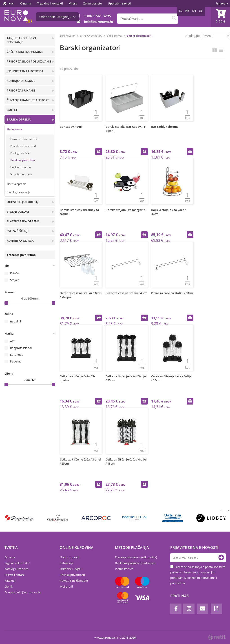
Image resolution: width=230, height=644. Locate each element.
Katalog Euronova (16, 569)
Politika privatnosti (72, 575)
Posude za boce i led (23, 146)
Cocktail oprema (21, 167)
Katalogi (10, 581)
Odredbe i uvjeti (70, 569)
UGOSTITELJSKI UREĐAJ (23, 202)
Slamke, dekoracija (19, 192)
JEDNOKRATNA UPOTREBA (25, 71)
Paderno (16, 361)
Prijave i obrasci (15, 575)
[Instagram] (189, 609)
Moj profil (66, 586)
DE (201, 11)
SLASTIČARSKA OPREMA (23, 221)
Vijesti (73, 3)
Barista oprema (17, 184)
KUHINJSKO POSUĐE (21, 81)
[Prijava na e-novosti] (221, 558)
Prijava (222, 3)
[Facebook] (176, 609)
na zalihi (15, 321)
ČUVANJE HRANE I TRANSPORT (28, 100)
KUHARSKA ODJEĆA (20, 241)
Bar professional (21, 348)
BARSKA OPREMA (19, 119)
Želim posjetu (93, 3)
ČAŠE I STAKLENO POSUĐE (25, 52)
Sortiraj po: (193, 36)
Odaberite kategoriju (57, 17)
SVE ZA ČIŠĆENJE (18, 231)
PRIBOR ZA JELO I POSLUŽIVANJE (29, 61)
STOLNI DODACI (18, 212)
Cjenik (9, 586)
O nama (26, 3)
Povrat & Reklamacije (74, 581)
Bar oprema (14, 129)
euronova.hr (67, 36)
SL (181, 11)
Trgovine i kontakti (50, 3)
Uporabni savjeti (119, 3)
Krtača (14, 273)
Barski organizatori (23, 160)
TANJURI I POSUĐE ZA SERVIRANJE (22, 40)
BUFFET (12, 110)
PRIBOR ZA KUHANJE (21, 90)
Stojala (15, 280)
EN (194, 11)
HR (187, 11)
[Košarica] (221, 17)
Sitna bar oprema (21, 174)
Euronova (17, 355)
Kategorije (66, 563)
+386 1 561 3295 (97, 16)
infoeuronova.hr (99, 22)
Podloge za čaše (20, 153)
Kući (11, 3)
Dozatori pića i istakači (24, 139)
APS (13, 341)
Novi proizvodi (70, 557)
